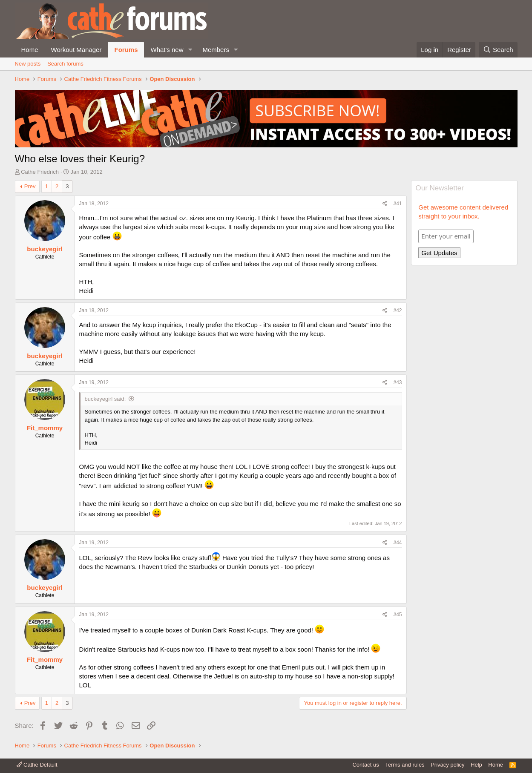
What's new (167, 50)
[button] (190, 50)
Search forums (65, 64)
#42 (397, 310)
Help (476, 765)
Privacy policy (447, 765)
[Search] (498, 50)
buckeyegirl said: (105, 399)
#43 (397, 382)
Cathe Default (37, 765)
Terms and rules (405, 765)
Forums (126, 50)
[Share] (385, 204)
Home (30, 50)
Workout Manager (76, 50)
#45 (397, 615)
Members (216, 50)
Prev (30, 186)
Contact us (365, 765)
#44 (397, 543)
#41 (397, 204)
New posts (28, 64)
